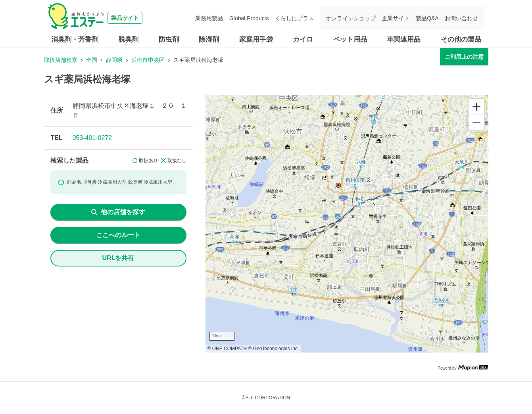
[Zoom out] (476, 123)
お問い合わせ (462, 18)
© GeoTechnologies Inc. (274, 349)
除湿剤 (209, 39)
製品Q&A (428, 18)
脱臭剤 (128, 39)
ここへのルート (118, 235)
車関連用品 (404, 39)
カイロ (303, 39)
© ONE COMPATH (227, 349)
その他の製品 (461, 39)
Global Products (253, 18)
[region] (347, 224)
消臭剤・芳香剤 (75, 39)
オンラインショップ (353, 18)
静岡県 (114, 60)
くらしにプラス (298, 18)
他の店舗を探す (118, 212)
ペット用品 (350, 39)
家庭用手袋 (256, 39)
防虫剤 (169, 39)
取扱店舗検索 (61, 60)
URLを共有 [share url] (118, 258)
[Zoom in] (476, 107)
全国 (92, 60)
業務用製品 (213, 18)
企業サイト (398, 18)
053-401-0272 (92, 138)
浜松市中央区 (148, 60)
